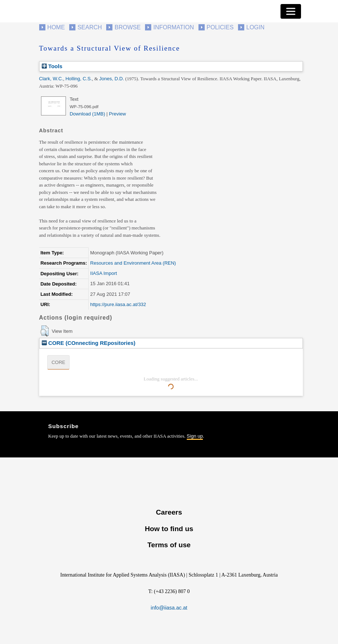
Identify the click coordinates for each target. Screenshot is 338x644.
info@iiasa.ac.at (169, 608)
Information (174, 27)
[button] (44, 331)
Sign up (195, 436)
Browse (128, 27)
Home (56, 27)
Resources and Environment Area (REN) (133, 263)
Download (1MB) (87, 114)
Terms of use (169, 545)
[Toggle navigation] (291, 11)
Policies (220, 27)
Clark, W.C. (51, 79)
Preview (118, 114)
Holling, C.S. (79, 79)
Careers (169, 512)
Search (90, 27)
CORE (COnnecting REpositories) (89, 343)
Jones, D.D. (112, 79)
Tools (52, 66)
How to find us (169, 529)
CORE (59, 362)
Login (256, 27)
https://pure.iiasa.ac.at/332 (118, 304)
